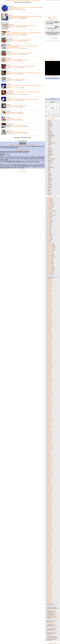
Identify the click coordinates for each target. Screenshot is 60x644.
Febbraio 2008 (49, 355)
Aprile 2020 (49, 520)
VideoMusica (49, 265)
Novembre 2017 (50, 487)
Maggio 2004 (49, 304)
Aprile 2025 (49, 588)
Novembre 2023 (50, 569)
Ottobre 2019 (49, 514)
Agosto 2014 (49, 443)
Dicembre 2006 (50, 339)
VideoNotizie (21, 1)
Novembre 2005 (50, 324)
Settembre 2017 (50, 485)
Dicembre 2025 (50, 597)
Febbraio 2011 (49, 396)
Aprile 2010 (49, 384)
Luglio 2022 (49, 551)
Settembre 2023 (50, 567)
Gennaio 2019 (49, 503)
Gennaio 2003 (49, 286)
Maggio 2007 (49, 345)
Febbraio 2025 (49, 586)
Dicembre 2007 (50, 353)
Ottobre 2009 (49, 377)
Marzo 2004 (49, 301)
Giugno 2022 (49, 550)
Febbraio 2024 (49, 573)
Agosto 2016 (49, 470)
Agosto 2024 (49, 579)
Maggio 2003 (49, 290)
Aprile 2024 (49, 575)
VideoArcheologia (50, 248)
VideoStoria (49, 273)
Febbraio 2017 (49, 477)
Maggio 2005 (49, 317)
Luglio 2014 (49, 442)
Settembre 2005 (50, 322)
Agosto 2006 (49, 334)
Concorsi (48, 217)
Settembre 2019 (50, 512)
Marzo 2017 (49, 478)
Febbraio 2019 (49, 504)
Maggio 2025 (49, 590)
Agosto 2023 (49, 566)
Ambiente (49, 199)
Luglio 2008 (49, 360)
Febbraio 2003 (49, 287)
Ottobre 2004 (49, 309)
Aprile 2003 (49, 289)
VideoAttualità (50, 249)
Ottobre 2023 (49, 568)
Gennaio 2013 (49, 422)
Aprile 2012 (49, 411)
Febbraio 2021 (49, 532)
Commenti (18, 10)
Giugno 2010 (49, 387)
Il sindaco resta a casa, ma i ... (52, 613)
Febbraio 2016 (49, 464)
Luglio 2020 (49, 524)
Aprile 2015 (49, 452)
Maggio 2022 (49, 549)
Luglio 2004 (49, 306)
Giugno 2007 (49, 346)
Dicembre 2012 (50, 421)
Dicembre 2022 (50, 557)
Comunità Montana (50, 215)
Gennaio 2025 (49, 585)
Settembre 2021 (50, 540)
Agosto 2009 (49, 375)
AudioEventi (49, 205)
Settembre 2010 (50, 390)
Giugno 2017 (49, 482)
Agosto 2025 (49, 593)
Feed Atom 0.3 (52, 19)
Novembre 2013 (50, 433)
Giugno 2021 (49, 536)
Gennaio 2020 (49, 517)
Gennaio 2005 (49, 313)
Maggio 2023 (49, 562)
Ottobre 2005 (49, 323)
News (12, 1)
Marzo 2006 (49, 329)
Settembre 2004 (50, 308)
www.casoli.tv (52, 59)
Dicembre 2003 (50, 298)
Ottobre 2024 (49, 582)
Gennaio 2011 (49, 394)
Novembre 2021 (50, 542)
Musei (48, 232)
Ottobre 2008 (49, 364)
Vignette (48, 275)
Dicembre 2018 (50, 502)
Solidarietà (12, 67)
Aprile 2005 (49, 316)
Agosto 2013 (49, 430)
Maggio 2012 (49, 413)
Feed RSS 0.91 (52, 18)
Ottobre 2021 (49, 541)
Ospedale (49, 234)
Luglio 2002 (49, 279)
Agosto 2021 (49, 539)
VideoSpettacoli (15, 94)
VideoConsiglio (50, 255)
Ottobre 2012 (49, 418)
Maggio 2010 (49, 385)
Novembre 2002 (50, 283)
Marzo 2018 (49, 492)
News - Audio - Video (52, 196)
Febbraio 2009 (49, 368)
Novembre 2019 (50, 515)
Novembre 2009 (50, 379)
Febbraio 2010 (49, 382)
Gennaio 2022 (49, 544)
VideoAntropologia (50, 247)
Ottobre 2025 (49, 595)
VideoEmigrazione (50, 257)
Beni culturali (49, 210)
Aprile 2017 (49, 480)
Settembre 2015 (50, 458)
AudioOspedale (50, 206)
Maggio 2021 (49, 535)
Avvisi (48, 209)
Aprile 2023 (49, 561)
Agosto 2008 (49, 362)
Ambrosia (49, 200)
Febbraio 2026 (49, 600)
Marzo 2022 (49, 546)
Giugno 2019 (49, 509)
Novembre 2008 (50, 365)
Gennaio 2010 (49, 381)
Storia (11, 74)
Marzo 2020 (49, 519)
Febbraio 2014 (49, 436)
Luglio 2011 (49, 401)
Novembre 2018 (50, 501)
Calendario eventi (13, 35)
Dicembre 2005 (50, 325)
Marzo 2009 (49, 370)
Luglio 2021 (49, 537)
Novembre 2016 (50, 474)
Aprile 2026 (49, 602)
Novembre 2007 (50, 351)
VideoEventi (14, 41)
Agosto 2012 (49, 416)
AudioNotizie (27, 1)
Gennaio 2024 (49, 571)
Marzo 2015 (49, 451)
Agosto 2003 (49, 294)
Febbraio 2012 (49, 409)
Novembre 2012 (50, 419)
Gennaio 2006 (49, 326)
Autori (38, 1)
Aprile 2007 (49, 343)
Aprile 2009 (49, 371)
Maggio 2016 (49, 467)
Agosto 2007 (49, 348)
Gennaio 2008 (49, 354)
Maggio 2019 (49, 508)
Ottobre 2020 (49, 527)
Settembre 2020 (50, 526)
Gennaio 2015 (49, 449)
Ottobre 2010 (49, 391)
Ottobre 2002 (49, 282)
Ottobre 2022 (49, 554)
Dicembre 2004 (50, 312)
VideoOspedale (50, 267)
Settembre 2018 (50, 499)
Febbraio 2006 (49, 328)
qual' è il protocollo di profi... (52, 616)
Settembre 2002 (50, 281)
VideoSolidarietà (50, 269)
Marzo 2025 (49, 587)
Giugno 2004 (49, 305)
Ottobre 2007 (49, 350)
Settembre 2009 (50, 376)
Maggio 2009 (49, 372)
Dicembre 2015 (50, 461)
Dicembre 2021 (50, 543)
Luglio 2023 (49, 565)
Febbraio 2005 (49, 314)
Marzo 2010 (49, 383)
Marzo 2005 (49, 315)
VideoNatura (49, 266)
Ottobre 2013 (49, 432)
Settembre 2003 (50, 295)
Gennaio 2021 (49, 531)
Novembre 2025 (50, 596)
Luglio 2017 (49, 483)
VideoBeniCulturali (50, 250)
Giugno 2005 (49, 318)
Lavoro (48, 227)
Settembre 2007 (50, 349)
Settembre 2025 (50, 594)
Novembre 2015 (50, 460)
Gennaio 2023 (49, 558)
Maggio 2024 (49, 576)
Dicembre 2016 (50, 475)
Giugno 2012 (49, 414)
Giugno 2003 (49, 291)
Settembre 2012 (50, 417)
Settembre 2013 (50, 431)
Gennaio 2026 (49, 599)
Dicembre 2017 (50, 489)
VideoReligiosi (50, 268)
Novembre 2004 (50, 311)
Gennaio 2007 (49, 340)
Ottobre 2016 (49, 473)
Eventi (11, 61)
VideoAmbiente (50, 244)
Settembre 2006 (50, 335)
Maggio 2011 (49, 399)
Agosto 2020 (49, 525)
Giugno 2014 (49, 441)
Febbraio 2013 (49, 423)
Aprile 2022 (49, 548)
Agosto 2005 (49, 321)
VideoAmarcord (50, 243)
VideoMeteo (49, 264)
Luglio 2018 (49, 497)
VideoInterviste (50, 261)
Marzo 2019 (49, 506)
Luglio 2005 (49, 320)
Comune (48, 214)
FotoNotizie (16, 1)
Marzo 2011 (49, 397)
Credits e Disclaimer (22, 172)
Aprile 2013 (49, 425)
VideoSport (49, 272)
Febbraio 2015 (49, 450)
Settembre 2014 (50, 444)
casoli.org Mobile (52, 76)
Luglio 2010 (49, 388)
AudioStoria (49, 207)
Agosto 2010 (49, 389)
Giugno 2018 (49, 495)
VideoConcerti (15, 127)
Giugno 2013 (49, 427)
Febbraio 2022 (49, 545)
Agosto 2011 (49, 402)
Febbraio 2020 (49, 518)
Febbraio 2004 (49, 300)
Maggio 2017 (49, 481)
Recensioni (49, 237)
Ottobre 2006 (49, 337)
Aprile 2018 (49, 493)
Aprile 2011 (49, 398)
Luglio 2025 (49, 592)
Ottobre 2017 (49, 486)
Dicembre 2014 (50, 448)
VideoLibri (49, 263)
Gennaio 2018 (49, 490)
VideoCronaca (49, 256)
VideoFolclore (49, 260)
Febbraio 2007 (49, 341)
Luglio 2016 (49, 469)
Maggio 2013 (49, 426)
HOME (8, 1)
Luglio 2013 (49, 429)
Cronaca (13, 10)
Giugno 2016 (49, 468)
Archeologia (49, 201)
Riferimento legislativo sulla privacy (23, 150)
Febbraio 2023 (49, 559)
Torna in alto (22, 170)
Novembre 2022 (50, 556)
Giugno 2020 (49, 523)
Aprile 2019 (49, 507)
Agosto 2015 (49, 457)
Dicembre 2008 (50, 366)
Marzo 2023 (49, 560)
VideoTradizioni (50, 274)
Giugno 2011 (49, 400)
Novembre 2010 (50, 392)
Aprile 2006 (49, 330)
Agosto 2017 (49, 484)
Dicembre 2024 (50, 584)
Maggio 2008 (49, 358)
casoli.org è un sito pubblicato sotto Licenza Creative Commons (22, 145)
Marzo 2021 (49, 533)
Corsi (48, 218)
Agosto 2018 (49, 498)
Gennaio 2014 (49, 435)
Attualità (48, 202)
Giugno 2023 (49, 563)
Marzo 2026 (49, 601)
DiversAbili (49, 221)
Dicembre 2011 (50, 407)
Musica (48, 233)
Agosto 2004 (49, 307)
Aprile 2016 (49, 466)
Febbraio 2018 (49, 491)
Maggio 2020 (49, 522)
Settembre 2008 (50, 363)
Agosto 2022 (49, 552)
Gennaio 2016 (49, 463)
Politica (48, 235)
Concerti (48, 216)
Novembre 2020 (50, 528)
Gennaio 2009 (49, 367)
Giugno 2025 (49, 591)
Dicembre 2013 (50, 434)
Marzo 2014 (49, 438)
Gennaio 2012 (49, 408)
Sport (48, 241)
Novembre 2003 (50, 297)
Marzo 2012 (49, 410)
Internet (48, 225)
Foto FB (48, 224)
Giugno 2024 (49, 577)
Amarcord (49, 198)
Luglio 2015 (49, 456)
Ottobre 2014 (49, 446)
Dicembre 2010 (50, 393)
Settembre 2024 (50, 580)
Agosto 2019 (49, 511)
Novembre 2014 (50, 447)
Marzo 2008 (49, 356)
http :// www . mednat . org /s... (52, 638)
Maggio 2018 (49, 494)
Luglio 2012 (49, 415)
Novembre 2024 (50, 583)
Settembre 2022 (50, 553)
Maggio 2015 (49, 453)
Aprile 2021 (49, 534)
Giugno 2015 (49, 455)
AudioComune (50, 204)
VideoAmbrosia (50, 246)
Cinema (48, 213)
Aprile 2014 (49, 439)
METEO (53, 30)
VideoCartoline (50, 251)
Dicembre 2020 (50, 529)
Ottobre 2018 (49, 500)
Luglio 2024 (49, 578)
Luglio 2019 (49, 510)
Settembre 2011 (50, 404)
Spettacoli (12, 88)
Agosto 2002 (49, 280)
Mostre (13, 27)
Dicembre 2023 (50, 570)
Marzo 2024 (49, 574)
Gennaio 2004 (49, 299)
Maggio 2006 (49, 331)
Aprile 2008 (49, 357)
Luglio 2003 (49, 292)
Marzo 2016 (49, 465)
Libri (48, 229)
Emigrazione (49, 222)
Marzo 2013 (49, 424)
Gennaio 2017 (49, 476)
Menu (48, 230)
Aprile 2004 (49, 303)
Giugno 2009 (49, 373)
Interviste (49, 226)
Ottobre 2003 (49, 296)
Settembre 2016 (50, 472)
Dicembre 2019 (50, 516)
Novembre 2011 (50, 406)
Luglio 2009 (49, 374)
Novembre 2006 (50, 338)
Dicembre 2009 (50, 380)
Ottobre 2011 (49, 405)
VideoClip (49, 252)
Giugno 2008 (49, 359)
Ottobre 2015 (49, 459)
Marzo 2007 (49, 342)
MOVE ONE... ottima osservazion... (51, 623)
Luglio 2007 (49, 347)
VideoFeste (49, 259)
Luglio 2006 (49, 333)
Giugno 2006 (49, 332)
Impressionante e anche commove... (51, 610)
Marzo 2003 (49, 288)
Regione (48, 238)
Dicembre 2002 (50, 284)
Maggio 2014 (49, 440)
